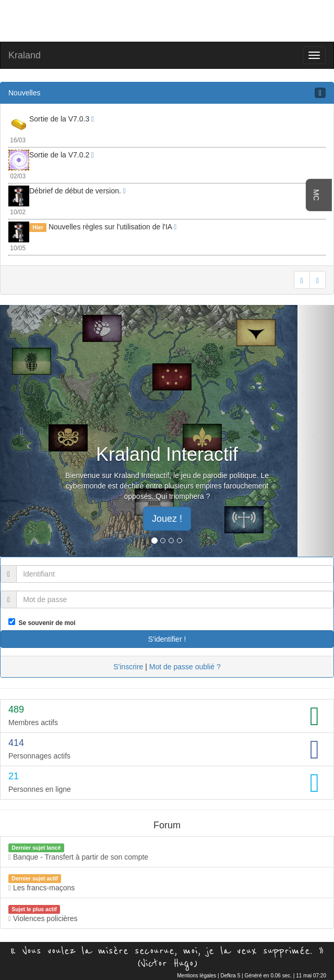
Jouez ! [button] (167, 519)
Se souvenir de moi (45, 623)
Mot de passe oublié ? (185, 667)
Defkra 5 (230, 976)
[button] (25, 431)
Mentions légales (196, 976)
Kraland (25, 55)
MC (316, 195)
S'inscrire (128, 667)
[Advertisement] (167, 20)
